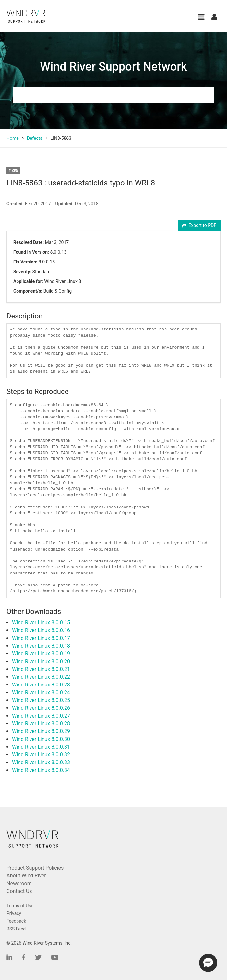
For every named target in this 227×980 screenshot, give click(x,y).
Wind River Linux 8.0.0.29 (41, 731)
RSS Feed (16, 929)
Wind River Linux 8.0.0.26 (41, 708)
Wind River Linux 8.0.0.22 (41, 677)
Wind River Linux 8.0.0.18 (41, 646)
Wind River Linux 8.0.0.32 (41, 755)
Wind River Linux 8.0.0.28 (41, 724)
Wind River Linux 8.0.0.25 (41, 700)
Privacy (14, 913)
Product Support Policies (35, 868)
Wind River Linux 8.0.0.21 (41, 669)
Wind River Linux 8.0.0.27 (41, 716)
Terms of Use (20, 906)
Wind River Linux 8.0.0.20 (41, 661)
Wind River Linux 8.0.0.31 (41, 747)
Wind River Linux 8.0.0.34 (41, 770)
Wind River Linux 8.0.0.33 (41, 762)
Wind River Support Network (113, 67)
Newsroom (19, 883)
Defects (35, 138)
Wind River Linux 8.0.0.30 (41, 739)
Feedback (16, 921)
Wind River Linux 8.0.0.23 (41, 685)
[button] (201, 17)
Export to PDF (199, 225)
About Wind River (26, 876)
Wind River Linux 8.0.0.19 (41, 654)
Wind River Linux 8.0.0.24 (41, 692)
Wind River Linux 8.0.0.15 (41, 623)
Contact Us (19, 891)
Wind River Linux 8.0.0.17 (41, 638)
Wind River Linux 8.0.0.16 (41, 630)
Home (13, 138)
